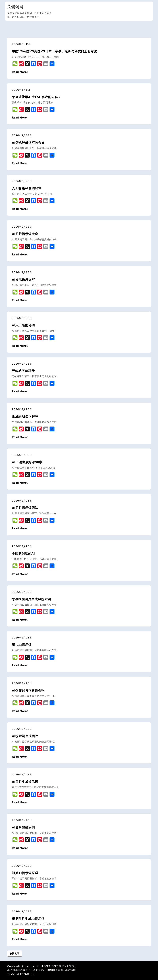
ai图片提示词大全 (25, 234)
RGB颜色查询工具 (58, 970)
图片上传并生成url (36, 970)
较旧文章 (15, 953)
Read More (20, 72)
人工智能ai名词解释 (27, 188)
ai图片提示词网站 (25, 508)
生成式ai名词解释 (25, 417)
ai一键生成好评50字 (27, 462)
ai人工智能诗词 (23, 325)
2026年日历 (27, 974)
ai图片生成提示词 (25, 782)
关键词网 (15, 7)
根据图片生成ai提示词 (28, 919)
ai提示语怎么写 (23, 280)
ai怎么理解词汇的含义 (28, 143)
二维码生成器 (18, 970)
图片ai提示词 (22, 645)
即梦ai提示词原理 (25, 873)
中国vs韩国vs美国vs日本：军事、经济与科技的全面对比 (54, 51)
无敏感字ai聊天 (23, 371)
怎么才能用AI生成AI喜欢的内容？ (36, 97)
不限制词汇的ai (23, 553)
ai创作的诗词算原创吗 (28, 690)
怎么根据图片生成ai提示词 (31, 599)
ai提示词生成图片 (25, 736)
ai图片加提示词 (23, 827)
